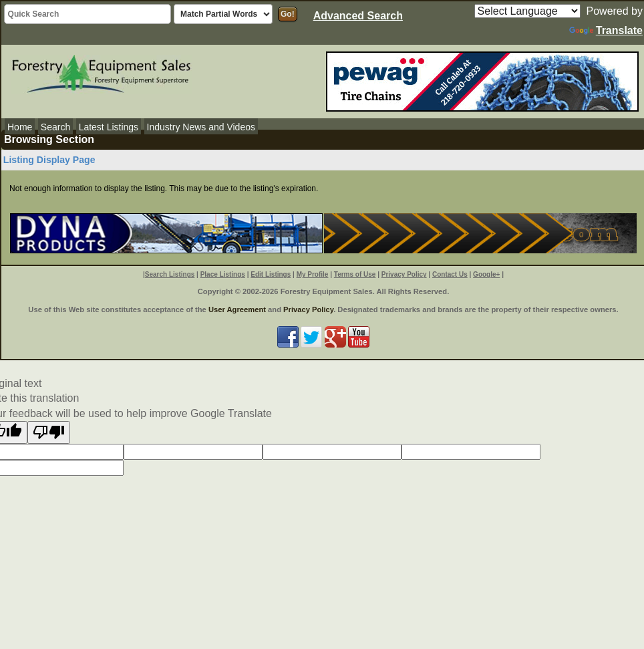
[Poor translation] (49, 432)
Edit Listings (271, 274)
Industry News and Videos (201, 127)
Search (55, 127)
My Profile (313, 274)
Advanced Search (358, 16)
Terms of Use (355, 274)
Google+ (486, 274)
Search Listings (170, 274)
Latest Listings (109, 127)
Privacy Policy (404, 274)
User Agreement (237, 309)
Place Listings (223, 274)
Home (20, 127)
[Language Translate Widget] (527, 11)
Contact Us (450, 274)
